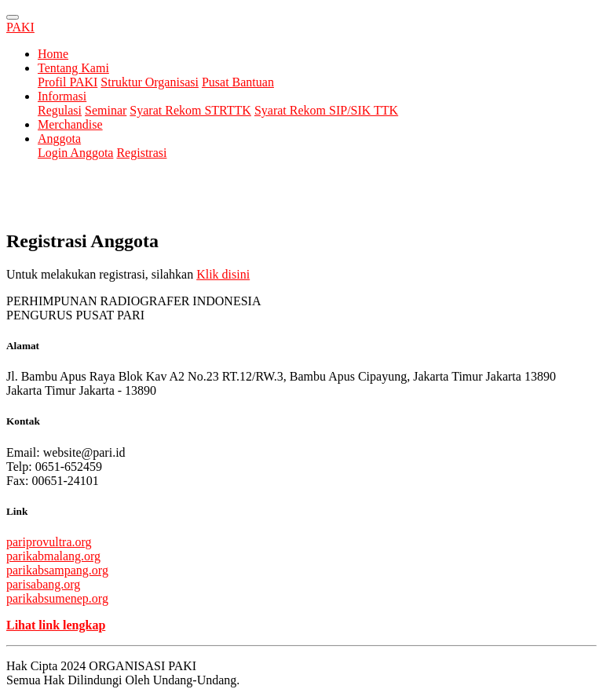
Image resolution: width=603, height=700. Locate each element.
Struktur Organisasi (150, 82)
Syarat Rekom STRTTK (190, 110)
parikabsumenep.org (57, 598)
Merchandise (70, 124)
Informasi (62, 96)
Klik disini (223, 274)
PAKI (20, 27)
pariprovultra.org (49, 542)
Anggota (59, 139)
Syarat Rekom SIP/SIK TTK (326, 110)
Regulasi (60, 110)
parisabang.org (43, 584)
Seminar (106, 110)
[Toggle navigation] (13, 17)
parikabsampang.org (57, 570)
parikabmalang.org (53, 556)
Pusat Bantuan (238, 82)
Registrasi (141, 153)
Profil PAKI (68, 82)
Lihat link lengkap (56, 625)
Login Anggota (75, 153)
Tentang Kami (73, 68)
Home (53, 54)
